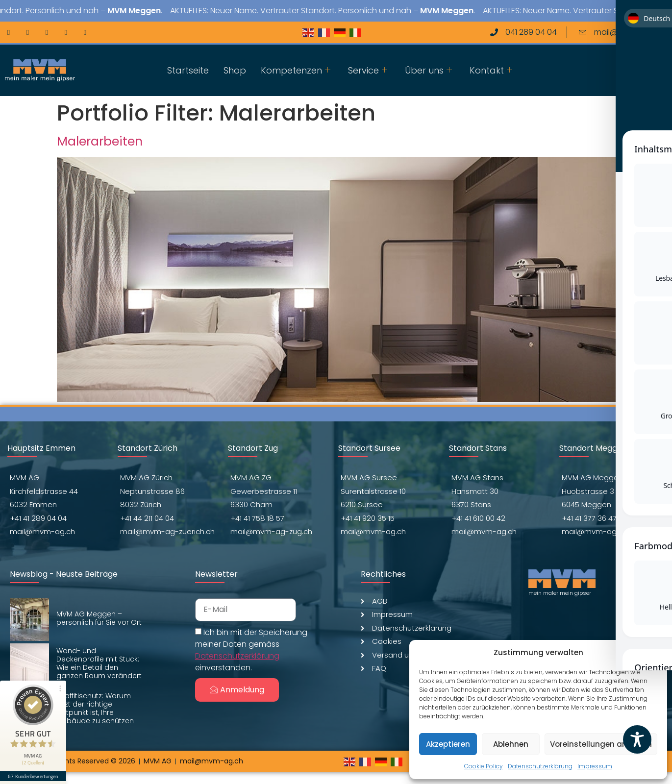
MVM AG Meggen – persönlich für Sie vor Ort (99, 618)
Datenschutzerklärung (540, 766)
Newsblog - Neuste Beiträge (64, 574)
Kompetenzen (296, 70)
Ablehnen (511, 744)
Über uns (428, 70)
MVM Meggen (169, 11)
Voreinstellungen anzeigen (601, 744)
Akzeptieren (448, 744)
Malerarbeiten (100, 141)
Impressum (595, 766)
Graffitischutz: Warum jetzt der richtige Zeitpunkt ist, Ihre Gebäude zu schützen (95, 708)
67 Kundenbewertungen (33, 773)
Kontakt (491, 70)
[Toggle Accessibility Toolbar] (637, 739)
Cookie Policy (484, 766)
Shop (235, 70)
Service (368, 70)
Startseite (188, 70)
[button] (652, 653)
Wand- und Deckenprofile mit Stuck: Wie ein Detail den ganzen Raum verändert (99, 663)
